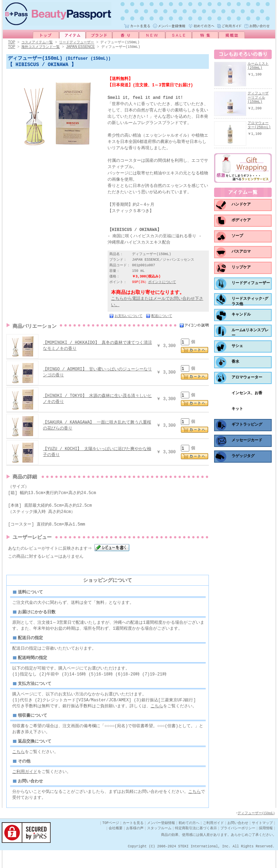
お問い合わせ (238, 841)
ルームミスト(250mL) (258, 66)
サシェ (237, 348)
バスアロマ (241, 254)
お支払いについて (129, 318)
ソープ (237, 238)
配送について (162, 318)
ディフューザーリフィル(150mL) (258, 98)
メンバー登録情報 (161, 841)
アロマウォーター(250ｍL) (259, 125)
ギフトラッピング (247, 426)
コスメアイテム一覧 (37, 42)
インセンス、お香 (247, 395)
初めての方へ (189, 841)
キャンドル (241, 316)
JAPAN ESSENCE (80, 47)
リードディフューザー (76, 42)
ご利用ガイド (25, 788)
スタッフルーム (159, 846)
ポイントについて (162, 284)
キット (237, 411)
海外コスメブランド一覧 (41, 47)
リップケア (241, 269)
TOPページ (111, 841)
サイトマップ (262, 841)
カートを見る (133, 841)
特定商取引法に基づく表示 (196, 846)
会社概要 (116, 846)
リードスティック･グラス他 (250, 303)
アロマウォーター (247, 379)
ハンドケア (241, 206)
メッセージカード (247, 442)
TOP (12, 42)
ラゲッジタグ (243, 458)
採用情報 (266, 846)
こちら (157, 720)
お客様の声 (135, 846)
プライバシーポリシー (238, 846)
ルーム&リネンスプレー (250, 335)
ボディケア (241, 222)
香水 (235, 364)
